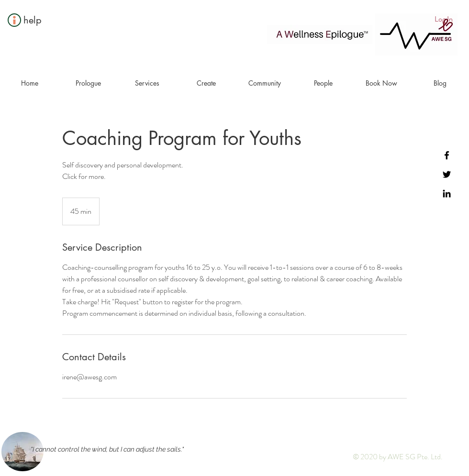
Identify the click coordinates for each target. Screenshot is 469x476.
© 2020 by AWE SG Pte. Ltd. (398, 457)
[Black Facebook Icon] (447, 155)
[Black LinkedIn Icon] (447, 194)
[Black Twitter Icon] (447, 174)
